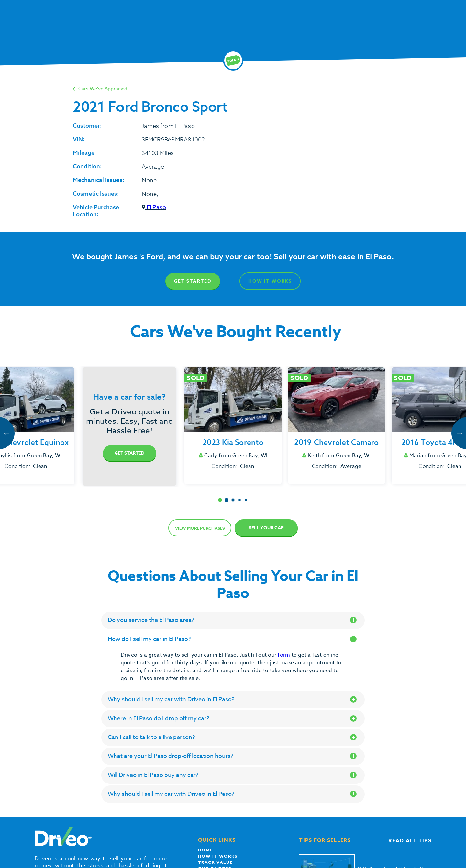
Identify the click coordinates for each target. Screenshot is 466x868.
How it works (218, 856)
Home (205, 850)
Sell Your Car (266, 528)
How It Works (270, 281)
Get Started (193, 281)
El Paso (154, 207)
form (284, 655)
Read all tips (410, 841)
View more (200, 528)
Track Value (216, 862)
